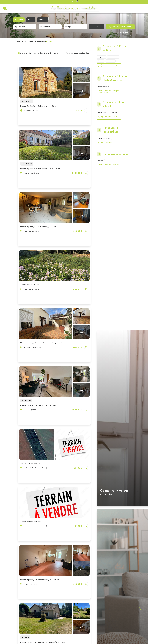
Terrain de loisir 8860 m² (31, 463)
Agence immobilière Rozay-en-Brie (31, 41)
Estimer (43, 20)
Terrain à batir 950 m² (30, 285)
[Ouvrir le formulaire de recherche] (96, 27)
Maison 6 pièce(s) (40, 169)
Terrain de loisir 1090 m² (30, 522)
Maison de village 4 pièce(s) (43, 343)
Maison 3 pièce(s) (40, 580)
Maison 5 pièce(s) (39, 106)
